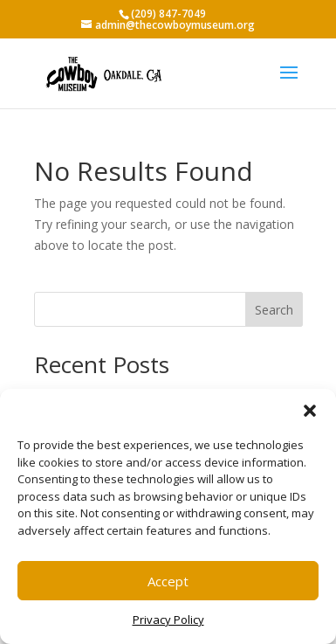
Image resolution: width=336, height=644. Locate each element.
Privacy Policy (168, 620)
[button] (310, 411)
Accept (168, 581)
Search (274, 310)
